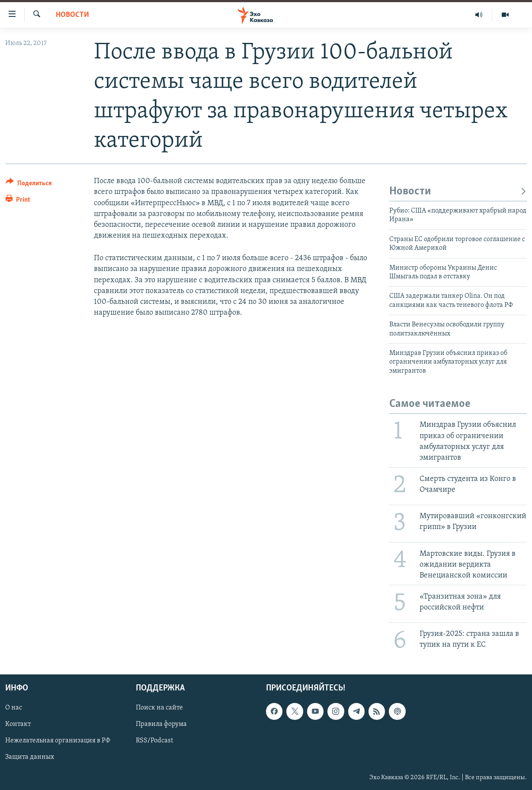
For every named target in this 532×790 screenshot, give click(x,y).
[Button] (29, 185)
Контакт (18, 725)
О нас (14, 708)
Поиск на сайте (159, 708)
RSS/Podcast (154, 741)
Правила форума (161, 725)
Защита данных (30, 758)
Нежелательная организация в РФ (58, 741)
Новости (72, 15)
